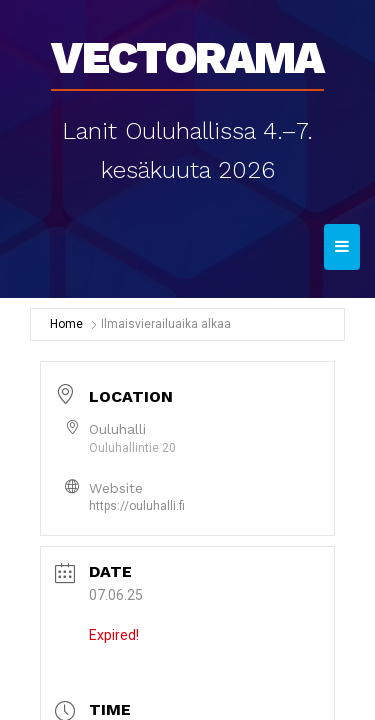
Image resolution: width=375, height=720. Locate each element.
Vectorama (187, 51)
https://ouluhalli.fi (137, 506)
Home (66, 324)
